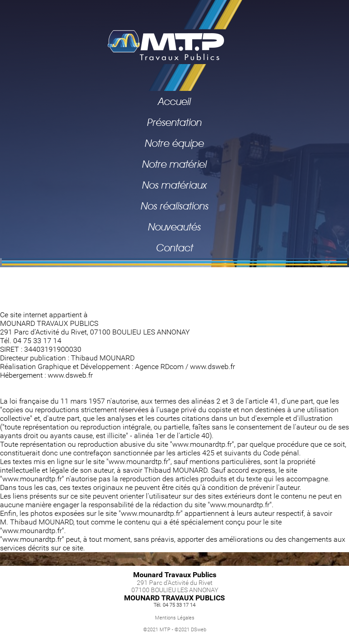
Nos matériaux (174, 185)
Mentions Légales (175, 618)
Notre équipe (174, 143)
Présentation (174, 122)
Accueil (174, 101)
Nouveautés (174, 227)
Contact (175, 248)
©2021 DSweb (190, 630)
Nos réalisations (175, 206)
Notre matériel (174, 164)
